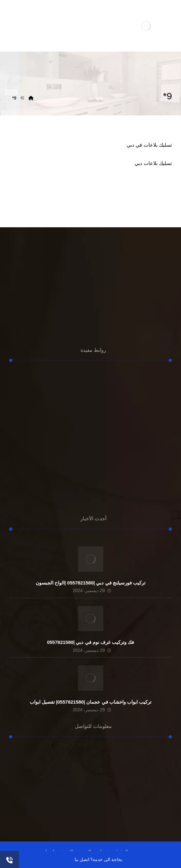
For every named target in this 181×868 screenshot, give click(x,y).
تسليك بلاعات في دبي (149, 145)
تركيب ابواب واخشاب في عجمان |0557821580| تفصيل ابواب (90, 702)
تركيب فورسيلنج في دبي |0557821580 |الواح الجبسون (90, 583)
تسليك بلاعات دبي (153, 163)
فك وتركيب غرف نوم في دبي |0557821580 (91, 642)
